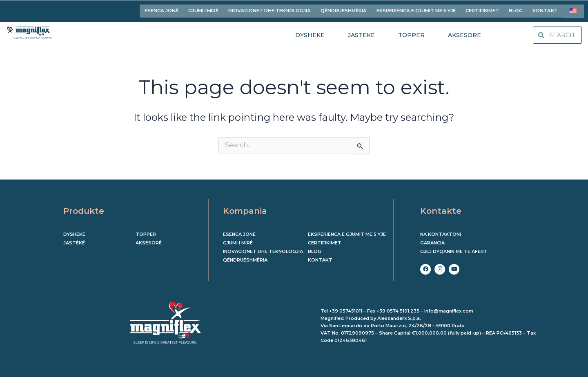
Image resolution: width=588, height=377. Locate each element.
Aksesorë (149, 241)
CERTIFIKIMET (482, 10)
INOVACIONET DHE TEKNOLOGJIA (269, 10)
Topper (146, 232)
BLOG (516, 10)
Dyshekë (74, 232)
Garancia (432, 241)
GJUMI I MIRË (203, 10)
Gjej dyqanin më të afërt (454, 249)
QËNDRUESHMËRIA (344, 10)
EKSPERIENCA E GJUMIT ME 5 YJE (416, 10)
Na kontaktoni (441, 232)
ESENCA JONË (161, 10)
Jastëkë (74, 241)
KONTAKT (545, 10)
